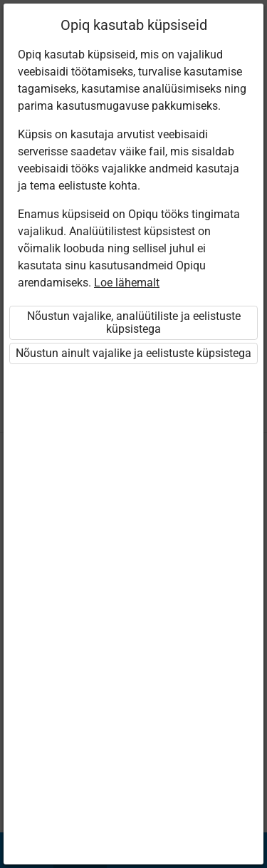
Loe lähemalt (127, 283)
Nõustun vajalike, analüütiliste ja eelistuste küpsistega (134, 322)
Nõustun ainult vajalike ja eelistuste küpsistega (133, 353)
